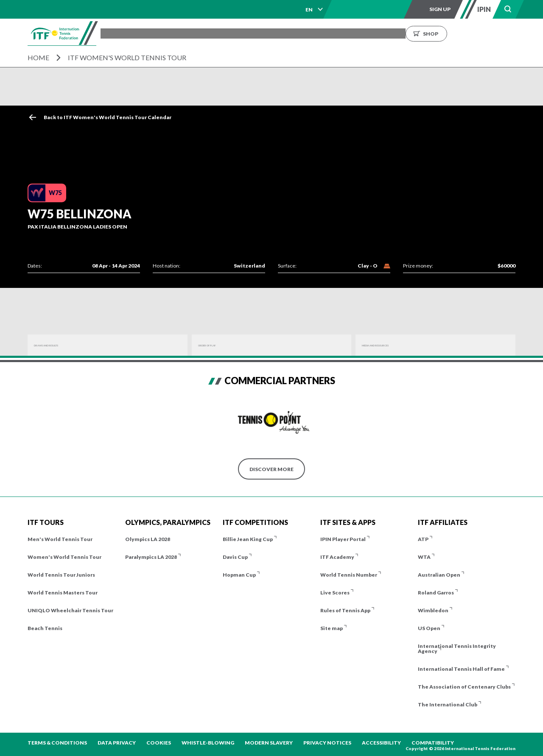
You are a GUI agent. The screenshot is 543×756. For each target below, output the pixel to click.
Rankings (326, 33)
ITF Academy (337, 557)
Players (253, 33)
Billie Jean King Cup (248, 539)
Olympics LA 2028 (148, 539)
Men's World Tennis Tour (60, 539)
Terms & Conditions (57, 743)
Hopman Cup (239, 575)
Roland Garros (436, 593)
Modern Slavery (269, 743)
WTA (424, 557)
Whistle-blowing (208, 743)
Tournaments (166, 33)
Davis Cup (235, 557)
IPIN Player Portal (343, 539)
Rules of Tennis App (345, 610)
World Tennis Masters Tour (63, 593)
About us (395, 33)
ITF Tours (214, 33)
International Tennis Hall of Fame (461, 669)
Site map (332, 628)
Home (38, 57)
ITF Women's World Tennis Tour (127, 57)
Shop (509, 33)
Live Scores (335, 593)
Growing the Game (450, 33)
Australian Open (439, 575)
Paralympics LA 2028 (151, 557)
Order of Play (218, 345)
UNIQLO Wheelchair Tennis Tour (70, 610)
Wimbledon (433, 610)
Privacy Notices (327, 743)
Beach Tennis (45, 628)
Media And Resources (393, 345)
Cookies (159, 743)
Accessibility (381, 743)
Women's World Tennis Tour (64, 557)
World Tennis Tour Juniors (61, 575)
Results (288, 33)
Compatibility (433, 743)
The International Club (448, 704)
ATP (423, 539)
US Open (429, 628)
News (361, 33)
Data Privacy (117, 743)
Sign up (440, 9)
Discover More (271, 469)
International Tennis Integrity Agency (457, 649)
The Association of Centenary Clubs (464, 687)
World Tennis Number (349, 575)
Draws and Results (62, 345)
